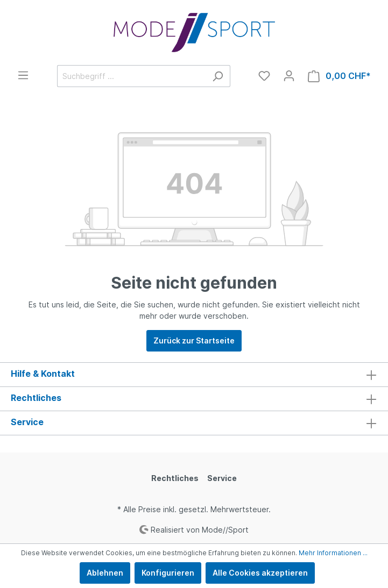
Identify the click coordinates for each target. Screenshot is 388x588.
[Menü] (23, 75)
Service (222, 478)
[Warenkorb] (339, 76)
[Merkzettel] (264, 76)
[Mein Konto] (289, 76)
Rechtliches (175, 478)
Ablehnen (105, 573)
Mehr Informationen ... (333, 553)
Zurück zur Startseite (194, 340)
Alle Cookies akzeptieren (260, 573)
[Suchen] (218, 76)
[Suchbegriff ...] (131, 76)
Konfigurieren (168, 573)
